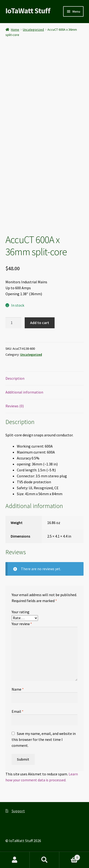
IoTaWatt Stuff (28, 11)
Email (18, 711)
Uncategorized (33, 30)
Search (44, 860)
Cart (70, 856)
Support (18, 811)
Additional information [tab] (24, 392)
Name (18, 689)
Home (15, 30)
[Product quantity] (14, 323)
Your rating (21, 612)
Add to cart (40, 323)
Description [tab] (15, 378)
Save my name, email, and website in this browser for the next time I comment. (44, 739)
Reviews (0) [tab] (15, 406)
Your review (22, 624)
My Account (15, 860)
